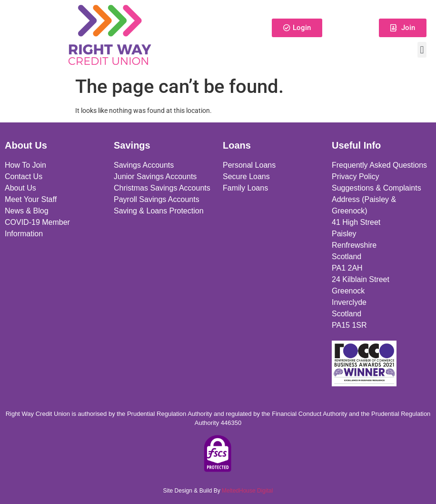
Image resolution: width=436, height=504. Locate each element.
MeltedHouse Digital (247, 491)
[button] (422, 50)
